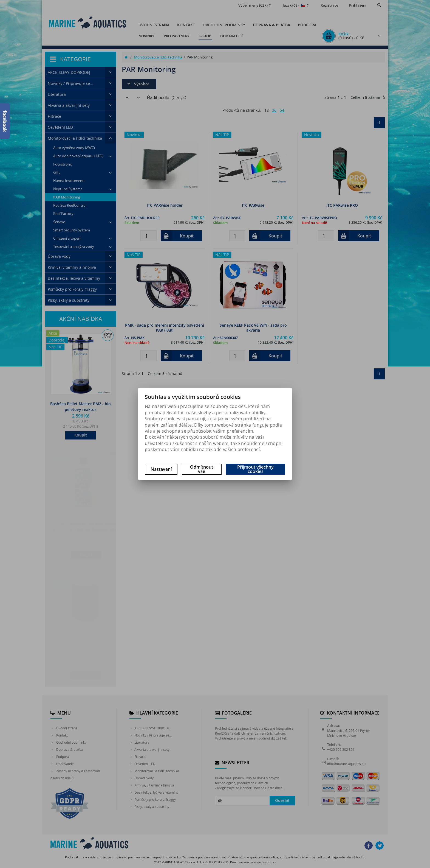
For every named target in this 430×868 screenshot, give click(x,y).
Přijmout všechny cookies (255, 469)
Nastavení (161, 469)
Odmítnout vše (202, 469)
